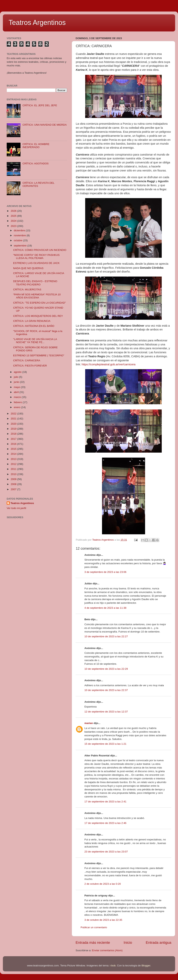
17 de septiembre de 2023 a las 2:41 (105, 802)
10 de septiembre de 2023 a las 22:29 (106, 669)
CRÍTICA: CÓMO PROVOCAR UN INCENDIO (40, 250)
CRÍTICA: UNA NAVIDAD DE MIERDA (44, 125)
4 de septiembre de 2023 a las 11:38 (105, 608)
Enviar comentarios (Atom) (107, 950)
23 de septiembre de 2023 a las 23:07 (106, 852)
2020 (14, 424)
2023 (14, 226)
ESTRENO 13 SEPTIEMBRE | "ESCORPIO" (39, 355)
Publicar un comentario (94, 927)
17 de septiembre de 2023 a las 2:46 (105, 823)
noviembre (20, 235)
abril (17, 392)
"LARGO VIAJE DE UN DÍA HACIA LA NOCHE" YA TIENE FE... (35, 341)
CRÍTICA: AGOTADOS (35, 163)
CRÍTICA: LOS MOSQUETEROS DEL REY (38, 316)
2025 (14, 216)
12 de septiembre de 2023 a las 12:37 (106, 712)
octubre (18, 240)
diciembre (20, 230)
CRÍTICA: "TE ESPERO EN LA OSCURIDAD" (40, 303)
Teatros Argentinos (37, 23)
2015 (14, 449)
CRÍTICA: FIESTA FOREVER (30, 366)
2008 (14, 484)
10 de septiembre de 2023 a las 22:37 (106, 690)
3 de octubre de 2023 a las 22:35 (103, 920)
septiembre (21, 246)
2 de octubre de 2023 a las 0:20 (103, 884)
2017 (14, 439)
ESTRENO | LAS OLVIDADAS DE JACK (36, 263)
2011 (14, 469)
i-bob (113, 966)
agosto (18, 372)
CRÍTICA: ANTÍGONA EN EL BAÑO (34, 326)
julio (16, 377)
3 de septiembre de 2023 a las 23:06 (105, 572)
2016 (14, 444)
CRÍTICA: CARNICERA (27, 360)
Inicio (128, 943)
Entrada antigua (159, 943)
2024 (14, 221)
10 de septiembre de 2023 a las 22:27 (106, 636)
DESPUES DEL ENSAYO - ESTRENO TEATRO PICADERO (35, 283)
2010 (14, 474)
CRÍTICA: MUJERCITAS (27, 289)
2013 (14, 459)
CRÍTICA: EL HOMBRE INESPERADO (36, 146)
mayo (17, 387)
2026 (14, 211)
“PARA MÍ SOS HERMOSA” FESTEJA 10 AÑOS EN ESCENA (37, 296)
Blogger (146, 966)
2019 (14, 429)
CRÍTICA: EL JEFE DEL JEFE (40, 105)
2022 (14, 414)
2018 (14, 434)
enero (17, 407)
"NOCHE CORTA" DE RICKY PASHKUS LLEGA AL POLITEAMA (36, 257)
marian (89, 723)
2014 (14, 454)
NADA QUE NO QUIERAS (28, 268)
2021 (14, 419)
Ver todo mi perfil (16, 508)
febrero (18, 402)
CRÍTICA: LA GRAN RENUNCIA (32, 321)
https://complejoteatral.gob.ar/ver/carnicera (109, 364)
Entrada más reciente (93, 943)
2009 (14, 479)
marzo (18, 397)
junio (17, 382)
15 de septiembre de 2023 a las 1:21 (105, 744)
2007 (14, 489)
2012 (14, 464)
